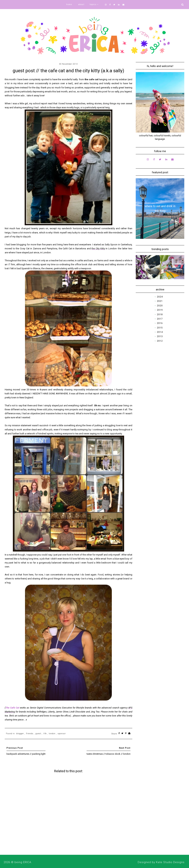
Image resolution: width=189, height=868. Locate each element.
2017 (160, 319)
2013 (160, 336)
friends (30, 734)
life (45, 734)
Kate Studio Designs (170, 862)
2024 (160, 297)
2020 (160, 306)
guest (38, 734)
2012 (160, 341)
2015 (160, 328)
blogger (20, 734)
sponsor (62, 734)
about (81, 4)
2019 (160, 310)
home (69, 4)
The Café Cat (12, 708)
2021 (160, 301)
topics (93, 4)
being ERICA (23, 862)
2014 (160, 332)
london (52, 734)
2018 (160, 315)
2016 (160, 323)
